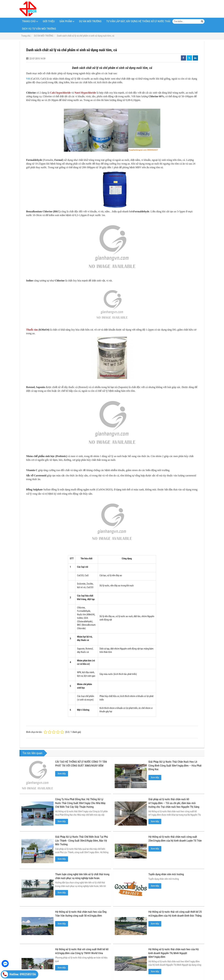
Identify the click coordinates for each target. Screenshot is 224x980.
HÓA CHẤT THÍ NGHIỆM (151, 953)
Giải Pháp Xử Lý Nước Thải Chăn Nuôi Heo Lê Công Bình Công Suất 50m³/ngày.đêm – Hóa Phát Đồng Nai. (175, 766)
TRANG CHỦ (29, 21)
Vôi (28, 79)
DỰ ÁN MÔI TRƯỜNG (90, 21)
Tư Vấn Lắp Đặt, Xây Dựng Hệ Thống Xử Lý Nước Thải (138, 21)
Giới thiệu (49, 21)
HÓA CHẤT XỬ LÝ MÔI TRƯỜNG (65, 953)
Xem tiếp (62, 774)
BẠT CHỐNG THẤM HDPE (179, 953)
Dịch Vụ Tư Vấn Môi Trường (39, 29)
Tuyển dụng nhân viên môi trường (132, 874)
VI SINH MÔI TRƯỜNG (95, 953)
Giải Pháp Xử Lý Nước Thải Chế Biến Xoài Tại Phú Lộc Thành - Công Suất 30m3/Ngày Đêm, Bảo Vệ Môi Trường (82, 841)
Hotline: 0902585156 (19, 974)
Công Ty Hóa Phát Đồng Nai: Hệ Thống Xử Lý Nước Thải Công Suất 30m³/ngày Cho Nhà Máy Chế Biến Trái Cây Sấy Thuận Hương (80, 803)
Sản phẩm (66, 21)
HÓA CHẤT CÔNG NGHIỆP (123, 953)
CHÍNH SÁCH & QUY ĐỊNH (34, 953)
